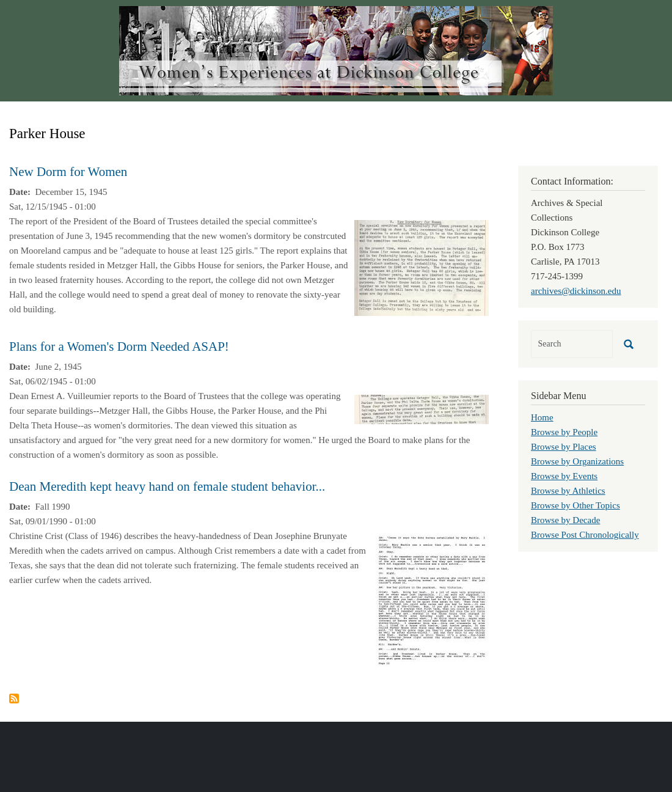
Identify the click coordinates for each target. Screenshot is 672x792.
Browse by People (564, 432)
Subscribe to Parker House (14, 698)
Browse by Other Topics (575, 505)
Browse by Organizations (577, 461)
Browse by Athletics (568, 491)
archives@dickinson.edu (576, 291)
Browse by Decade (565, 520)
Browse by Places (564, 447)
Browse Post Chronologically (585, 535)
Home (542, 417)
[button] (422, 267)
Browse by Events (564, 476)
